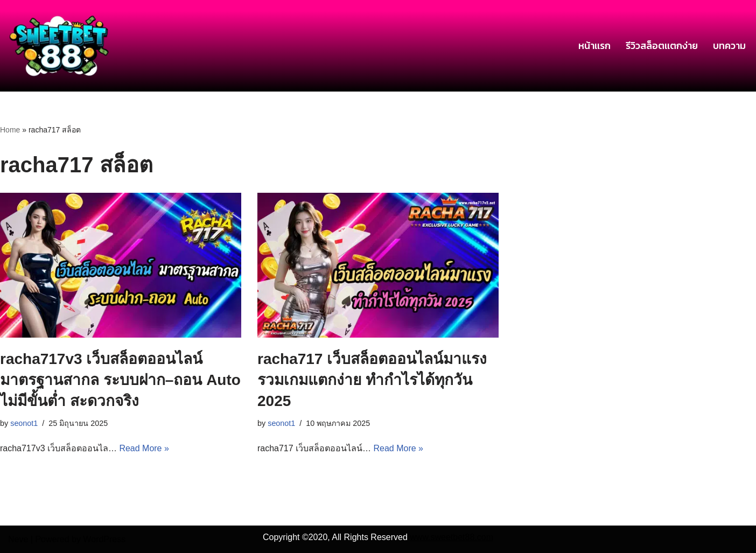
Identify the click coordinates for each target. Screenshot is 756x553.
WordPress (104, 539)
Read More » (145, 448)
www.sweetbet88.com (451, 537)
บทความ (729, 46)
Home (10, 130)
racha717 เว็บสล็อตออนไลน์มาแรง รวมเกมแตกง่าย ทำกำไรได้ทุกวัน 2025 (372, 380)
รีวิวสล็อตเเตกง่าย (662, 46)
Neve (18, 539)
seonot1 (24, 423)
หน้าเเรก (594, 46)
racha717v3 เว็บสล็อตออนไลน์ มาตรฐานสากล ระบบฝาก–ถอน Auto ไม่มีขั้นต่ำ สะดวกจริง (120, 380)
